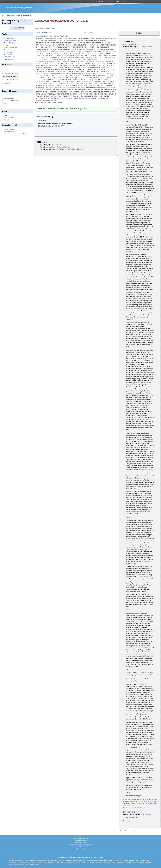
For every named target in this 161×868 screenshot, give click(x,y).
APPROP (126, 808)
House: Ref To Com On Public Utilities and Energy (68, 149)
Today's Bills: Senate (10, 43)
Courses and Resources (109, 2)
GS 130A (137, 808)
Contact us (7, 120)
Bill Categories (8, 55)
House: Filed (56, 145)
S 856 (55, 126)
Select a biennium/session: (10, 73)
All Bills (6, 45)
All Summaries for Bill (130, 831)
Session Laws (8, 52)
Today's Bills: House (10, 41)
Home (4, 16)
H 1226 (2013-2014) (132, 45)
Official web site (9, 129)
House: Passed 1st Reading (61, 147)
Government (135, 799)
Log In (77, 849)
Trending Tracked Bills (11, 48)
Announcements (9, 59)
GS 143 (143, 808)
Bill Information (9, 132)
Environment (127, 799)
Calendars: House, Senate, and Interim (16, 134)
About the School (97, 2)
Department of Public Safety (137, 804)
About (6, 115)
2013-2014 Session (88, 32)
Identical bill (42, 121)
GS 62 (131, 808)
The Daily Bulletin (9, 38)
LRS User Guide (9, 118)
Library (119, 2)
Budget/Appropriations (147, 799)
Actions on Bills (9, 50)
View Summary (147, 47)
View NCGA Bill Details (43, 32)
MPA (124, 2)
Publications (131, 2)
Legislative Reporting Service (18, 8)
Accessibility (83, 849)
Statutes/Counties (9, 57)
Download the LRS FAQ (17, 28)
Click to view (50, 28)
